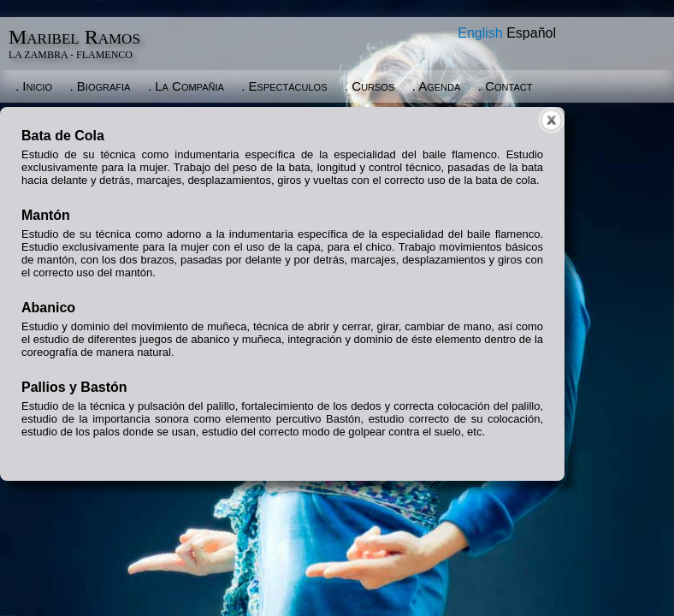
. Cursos (370, 86)
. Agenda (437, 86)
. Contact (505, 86)
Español (531, 33)
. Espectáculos (284, 86)
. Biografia (101, 86)
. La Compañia (186, 86)
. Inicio (34, 86)
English (480, 33)
